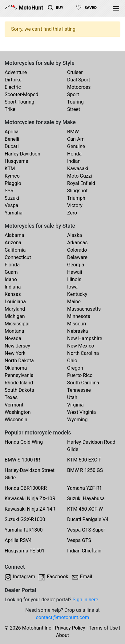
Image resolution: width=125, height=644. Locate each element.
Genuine (76, 146)
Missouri (77, 324)
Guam (11, 272)
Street (74, 109)
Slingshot (77, 191)
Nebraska (78, 331)
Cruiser (75, 72)
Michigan (15, 316)
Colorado (77, 250)
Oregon (75, 368)
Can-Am (76, 139)
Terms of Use (103, 628)
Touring (75, 102)
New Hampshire (85, 338)
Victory (75, 205)
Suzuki (12, 198)
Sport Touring (19, 102)
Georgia (76, 265)
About (63, 635)
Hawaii (75, 272)
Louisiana (15, 302)
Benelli (12, 139)
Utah (72, 397)
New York (15, 353)
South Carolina (83, 383)
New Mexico (81, 346)
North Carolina (83, 353)
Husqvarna (16, 161)
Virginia (75, 405)
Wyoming (77, 420)
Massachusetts (84, 309)
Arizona (13, 243)
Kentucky (77, 294)
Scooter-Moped (21, 94)
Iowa (72, 287)
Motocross (79, 87)
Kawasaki (78, 169)
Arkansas (77, 243)
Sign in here (85, 600)
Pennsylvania (19, 375)
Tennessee (79, 390)
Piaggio (13, 183)
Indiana (13, 287)
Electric (13, 87)
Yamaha (14, 213)
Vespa (11, 205)
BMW (73, 132)
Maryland (15, 309)
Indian (74, 161)
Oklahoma (16, 368)
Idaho (11, 279)
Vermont (14, 405)
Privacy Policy (70, 628)
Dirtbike (13, 80)
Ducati (12, 146)
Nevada (13, 338)
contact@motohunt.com (62, 617)
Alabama (14, 235)
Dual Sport (79, 80)
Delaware (77, 257)
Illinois (74, 279)
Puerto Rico (80, 375)
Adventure (16, 72)
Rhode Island (19, 383)
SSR (9, 191)
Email (86, 577)
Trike (10, 109)
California (15, 250)
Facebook (57, 577)
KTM (10, 169)
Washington (18, 412)
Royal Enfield (81, 183)
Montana (14, 331)
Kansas (13, 294)
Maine (74, 302)
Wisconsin (16, 420)
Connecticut (18, 257)
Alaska (75, 235)
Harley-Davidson (22, 154)
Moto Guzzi (80, 176)
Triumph (76, 198)
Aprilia (12, 132)
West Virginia (82, 412)
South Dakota (19, 390)
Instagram (24, 577)
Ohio (72, 361)
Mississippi (17, 324)
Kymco (12, 176)
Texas (11, 397)
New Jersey (17, 346)
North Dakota (19, 361)
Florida (12, 265)
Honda (74, 154)
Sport (73, 94)
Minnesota (79, 316)
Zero (72, 213)
